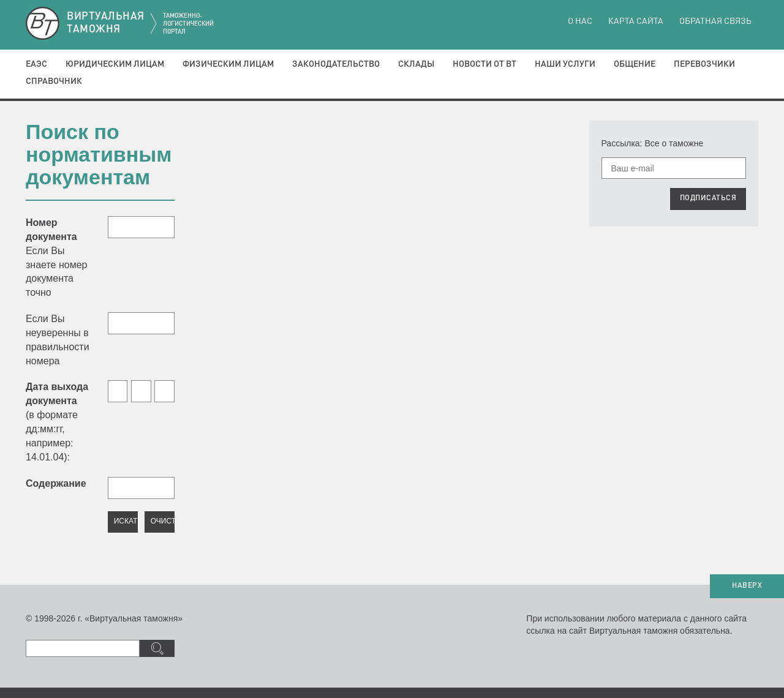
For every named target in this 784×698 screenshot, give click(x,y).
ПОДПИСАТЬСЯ (708, 198)
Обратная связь (715, 21)
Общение (635, 64)
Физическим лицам (228, 64)
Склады (416, 64)
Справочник (54, 81)
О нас (580, 21)
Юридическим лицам (115, 64)
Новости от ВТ (484, 64)
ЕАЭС (36, 64)
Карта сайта (636, 21)
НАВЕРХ (747, 586)
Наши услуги (565, 64)
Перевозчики (704, 64)
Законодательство (336, 64)
